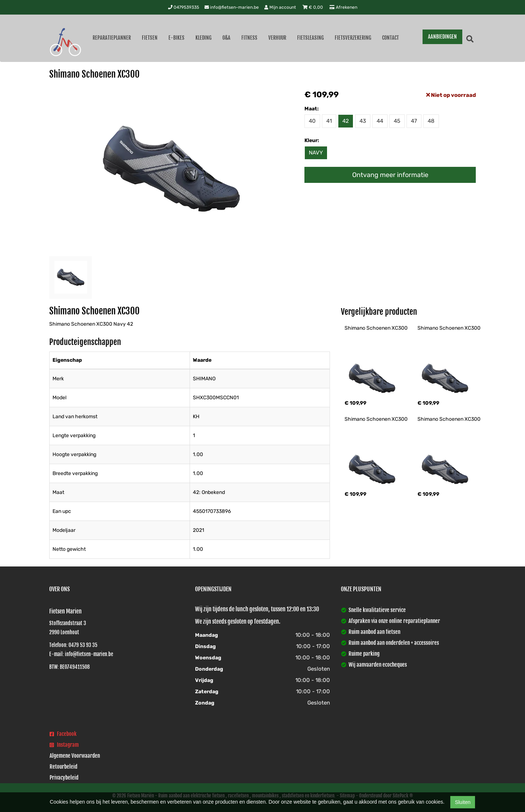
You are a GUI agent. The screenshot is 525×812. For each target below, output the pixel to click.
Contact (390, 38)
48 (431, 121)
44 (380, 121)
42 (346, 121)
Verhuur (277, 38)
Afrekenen (343, 7)
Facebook (63, 734)
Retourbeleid (63, 767)
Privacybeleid (64, 778)
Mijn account (281, 7)
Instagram (64, 745)
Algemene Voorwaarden (75, 756)
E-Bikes (176, 38)
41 (329, 121)
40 (312, 121)
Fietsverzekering (353, 38)
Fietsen (150, 38)
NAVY (316, 153)
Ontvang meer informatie (390, 175)
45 (397, 121)
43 (363, 121)
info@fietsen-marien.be (232, 7)
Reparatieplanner (112, 38)
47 (414, 121)
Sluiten (463, 802)
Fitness (249, 38)
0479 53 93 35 (83, 645)
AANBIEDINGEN (442, 37)
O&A (226, 38)
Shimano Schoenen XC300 (376, 328)
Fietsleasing (310, 38)
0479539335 (184, 7)
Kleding (203, 38)
